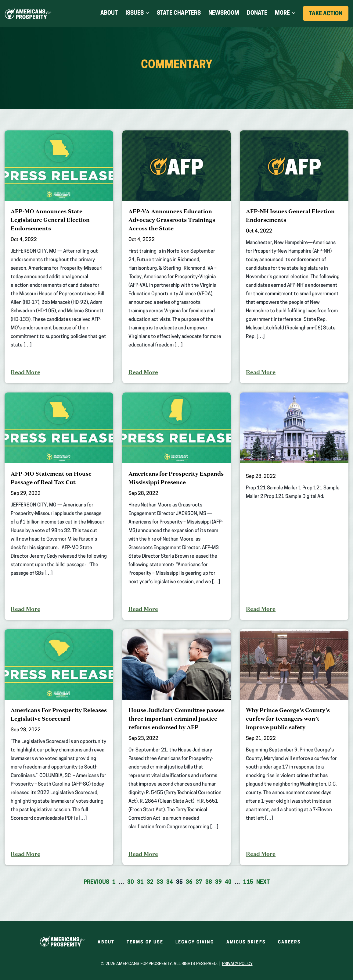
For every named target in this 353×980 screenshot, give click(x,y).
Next (263, 882)
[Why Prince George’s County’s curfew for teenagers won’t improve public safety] (294, 747)
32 (150, 882)
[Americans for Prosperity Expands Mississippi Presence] (177, 506)
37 (199, 882)
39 (218, 882)
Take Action (329, 16)
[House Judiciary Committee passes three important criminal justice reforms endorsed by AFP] (177, 747)
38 (209, 882)
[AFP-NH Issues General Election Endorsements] (294, 257)
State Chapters (179, 13)
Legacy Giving (195, 942)
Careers (290, 942)
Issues (135, 13)
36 (189, 882)
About (109, 13)
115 (248, 882)
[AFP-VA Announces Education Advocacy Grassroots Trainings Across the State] (177, 257)
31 (140, 882)
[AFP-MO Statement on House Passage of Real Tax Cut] (59, 506)
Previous (96, 882)
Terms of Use (145, 942)
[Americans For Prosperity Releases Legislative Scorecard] (59, 747)
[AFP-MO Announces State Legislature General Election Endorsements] (59, 257)
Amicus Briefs (246, 942)
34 (170, 882)
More (282, 13)
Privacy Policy (237, 964)
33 (160, 882)
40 (228, 882)
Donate (257, 13)
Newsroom (224, 13)
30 (131, 882)
